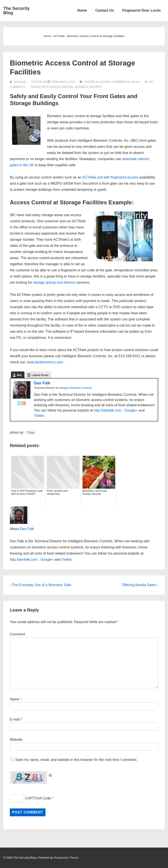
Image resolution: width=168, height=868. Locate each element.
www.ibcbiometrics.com (45, 362)
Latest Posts (40, 375)
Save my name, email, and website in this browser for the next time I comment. (76, 760)
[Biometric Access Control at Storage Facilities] (63, 82)
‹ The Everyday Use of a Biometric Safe (41, 585)
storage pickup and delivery (54, 282)
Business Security (88, 87)
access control (61, 87)
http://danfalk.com (108, 410)
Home (82, 10)
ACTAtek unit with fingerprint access (110, 177)
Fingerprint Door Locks (141, 10)
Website (16, 740)
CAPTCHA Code (38, 798)
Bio (19, 375)
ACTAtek (105, 82)
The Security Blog (16, 11)
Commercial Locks (126, 82)
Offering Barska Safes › (140, 585)
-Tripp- (30, 432)
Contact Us (105, 10)
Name (15, 699)
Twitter (39, 416)
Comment (17, 634)
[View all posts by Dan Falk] (18, 82)
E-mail (15, 719)
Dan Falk (42, 383)
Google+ (131, 410)
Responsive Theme (66, 858)
